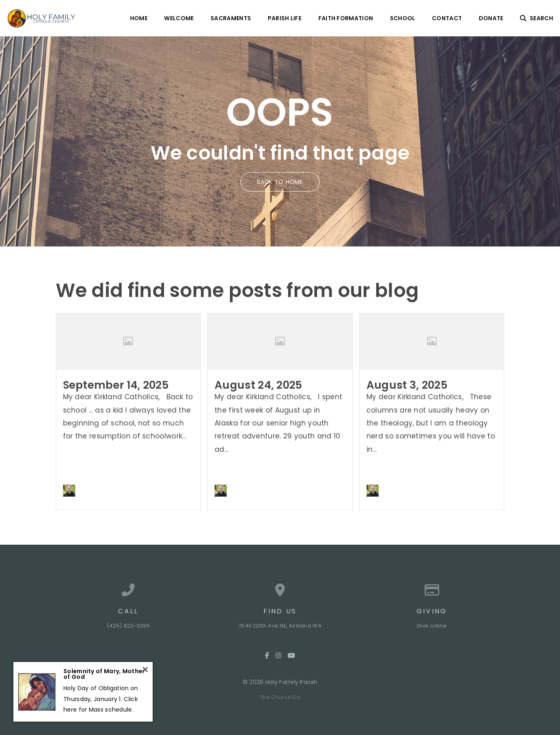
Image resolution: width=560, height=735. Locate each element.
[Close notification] (145, 671)
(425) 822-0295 (128, 626)
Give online (432, 626)
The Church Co (280, 697)
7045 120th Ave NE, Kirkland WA (280, 626)
